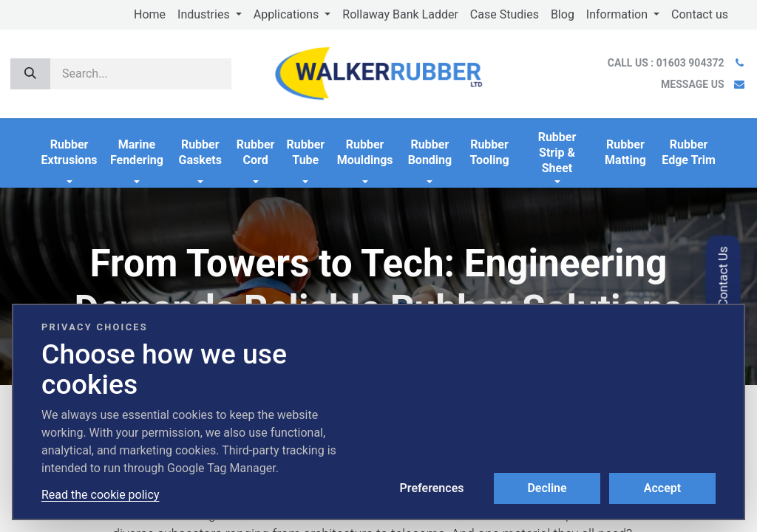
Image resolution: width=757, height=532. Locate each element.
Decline (547, 488)
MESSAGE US (692, 84)
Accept (662, 488)
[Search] (30, 74)
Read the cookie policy (100, 495)
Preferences (432, 488)
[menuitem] (150, 15)
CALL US (667, 63)
